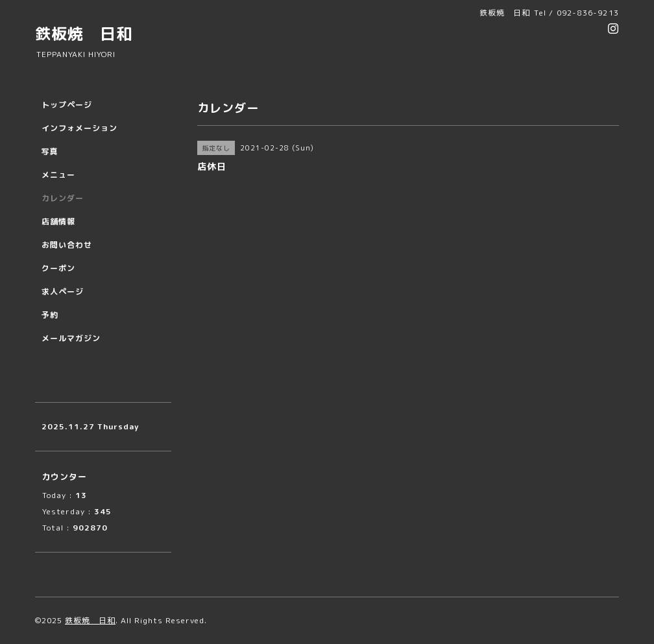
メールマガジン (71, 338)
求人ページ (63, 292)
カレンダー (63, 198)
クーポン (58, 268)
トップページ (67, 105)
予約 (50, 315)
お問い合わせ (67, 245)
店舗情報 (58, 221)
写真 (50, 151)
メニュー (58, 175)
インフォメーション (79, 128)
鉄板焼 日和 (84, 34)
